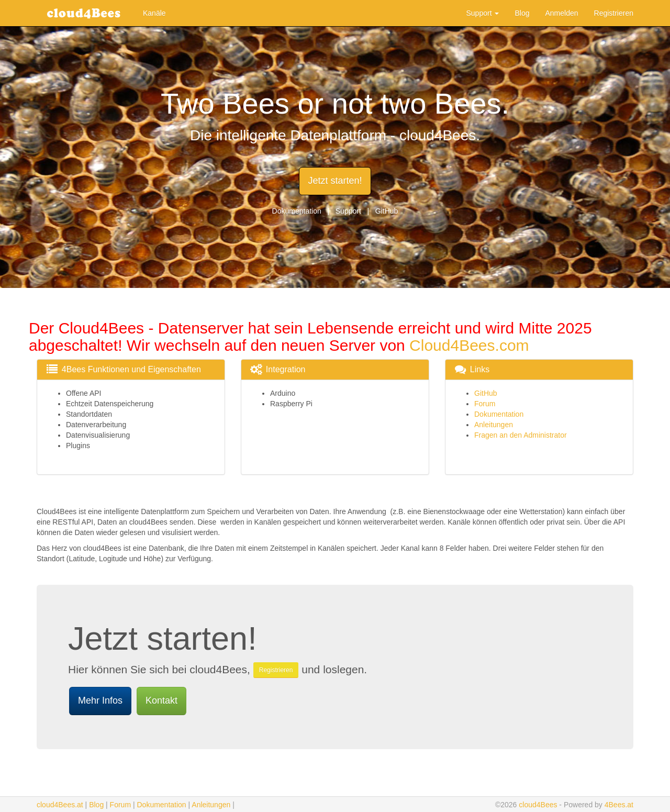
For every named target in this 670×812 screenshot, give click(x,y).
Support (483, 13)
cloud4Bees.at (60, 805)
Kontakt (161, 700)
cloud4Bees (538, 805)
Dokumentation (297, 211)
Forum (485, 404)
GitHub (387, 211)
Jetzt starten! (335, 181)
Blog (522, 13)
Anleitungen (494, 425)
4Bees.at (619, 805)
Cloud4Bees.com (469, 345)
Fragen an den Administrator (521, 435)
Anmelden (561, 13)
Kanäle (154, 13)
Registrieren (614, 13)
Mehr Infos (100, 700)
